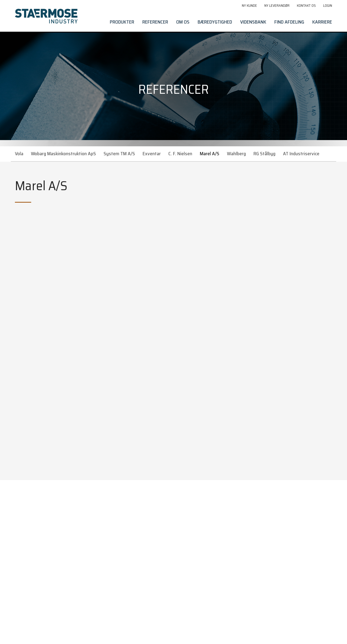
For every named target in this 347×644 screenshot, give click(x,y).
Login (328, 6)
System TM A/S (119, 154)
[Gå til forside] (46, 16)
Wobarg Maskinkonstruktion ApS (63, 154)
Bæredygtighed (215, 22)
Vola (19, 154)
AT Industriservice (301, 154)
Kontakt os (306, 6)
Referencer (155, 22)
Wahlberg (236, 154)
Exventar (152, 154)
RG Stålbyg (264, 154)
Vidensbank (253, 22)
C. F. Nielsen (180, 154)
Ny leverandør (277, 6)
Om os (183, 22)
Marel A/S (210, 154)
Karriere (322, 22)
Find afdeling (289, 22)
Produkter (122, 22)
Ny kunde (249, 6)
